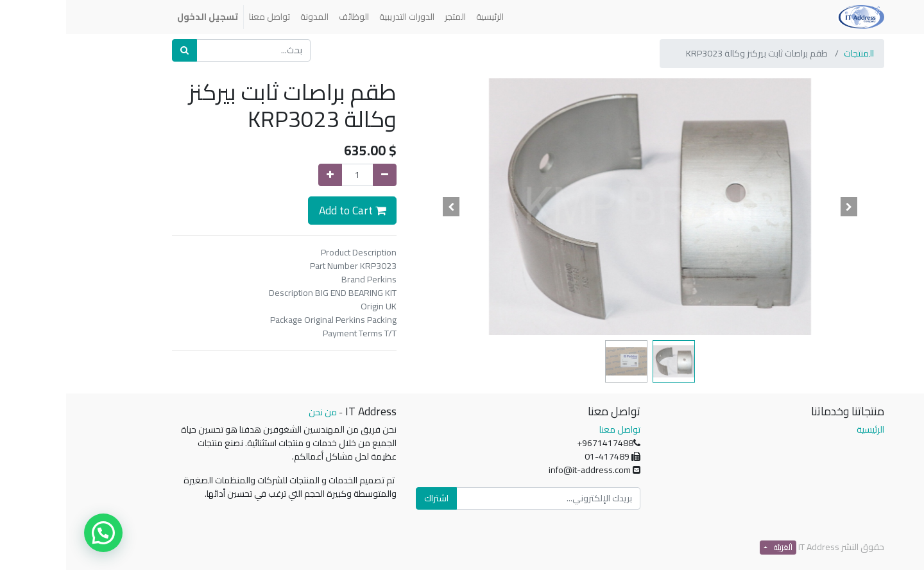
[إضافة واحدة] (264, 175)
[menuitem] (424, 17)
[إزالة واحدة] (319, 175)
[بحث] (118, 50)
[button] (783, 207)
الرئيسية (804, 429)
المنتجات (793, 53)
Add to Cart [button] (286, 210)
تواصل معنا (554, 429)
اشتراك (370, 498)
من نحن (257, 412)
